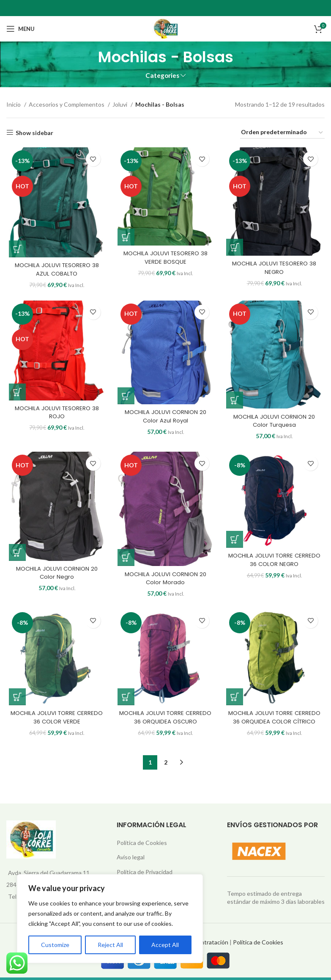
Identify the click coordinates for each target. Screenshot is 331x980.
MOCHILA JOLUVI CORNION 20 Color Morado (165, 584)
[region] (110, 919)
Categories (162, 76)
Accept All (165, 945)
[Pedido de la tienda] (282, 133)
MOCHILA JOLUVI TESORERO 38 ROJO (55, 416)
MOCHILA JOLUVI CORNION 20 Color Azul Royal (165, 420)
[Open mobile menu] (21, 29)
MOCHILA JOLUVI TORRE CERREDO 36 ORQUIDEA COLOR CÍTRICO (276, 724)
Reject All (110, 945)
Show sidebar (34, 133)
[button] (15, 251)
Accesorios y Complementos (67, 104)
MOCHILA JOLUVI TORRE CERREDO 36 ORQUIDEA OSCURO (165, 724)
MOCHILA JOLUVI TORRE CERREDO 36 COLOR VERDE (55, 724)
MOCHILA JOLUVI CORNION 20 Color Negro (55, 578)
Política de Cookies (142, 845)
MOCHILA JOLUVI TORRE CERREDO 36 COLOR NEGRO (276, 565)
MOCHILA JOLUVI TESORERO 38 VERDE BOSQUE (165, 259)
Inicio (14, 104)
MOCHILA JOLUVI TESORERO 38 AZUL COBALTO (55, 271)
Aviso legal (131, 860)
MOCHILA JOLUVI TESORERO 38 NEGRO (276, 269)
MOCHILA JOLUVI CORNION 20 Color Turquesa (276, 424)
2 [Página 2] (166, 765)
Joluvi (120, 104)
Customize (55, 945)
